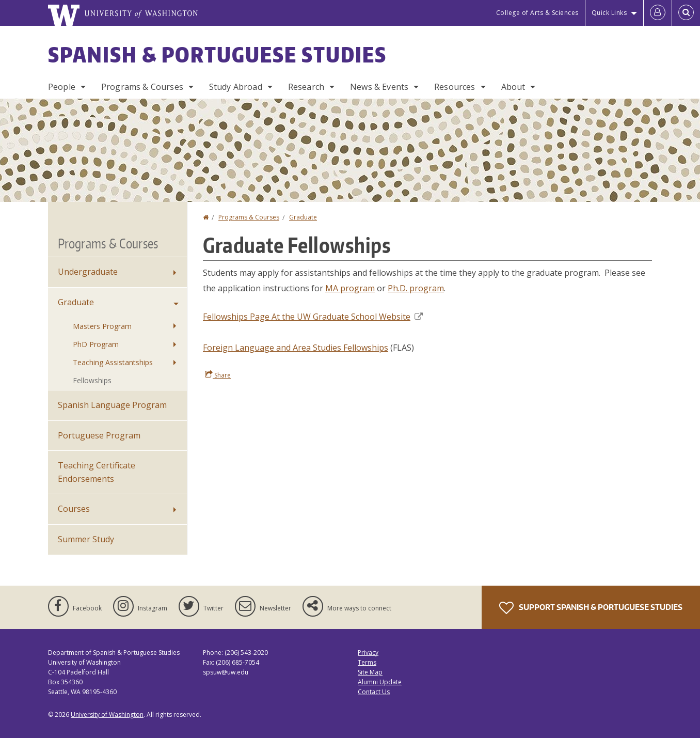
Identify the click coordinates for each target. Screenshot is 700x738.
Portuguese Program (99, 435)
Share (218, 375)
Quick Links (609, 13)
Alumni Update (380, 682)
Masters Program (102, 326)
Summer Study (86, 539)
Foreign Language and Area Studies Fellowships (296, 348)
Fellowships (92, 380)
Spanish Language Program (112, 405)
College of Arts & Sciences (537, 13)
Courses (74, 509)
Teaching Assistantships (113, 362)
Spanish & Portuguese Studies (217, 55)
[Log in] (658, 13)
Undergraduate (88, 272)
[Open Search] (686, 13)
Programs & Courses (142, 87)
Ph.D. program (416, 288)
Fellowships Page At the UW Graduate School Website (313, 317)
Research (306, 87)
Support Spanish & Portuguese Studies (591, 608)
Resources (455, 87)
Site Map (370, 672)
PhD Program (96, 344)
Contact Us (374, 692)
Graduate (303, 217)
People (62, 87)
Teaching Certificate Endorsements (97, 472)
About (513, 87)
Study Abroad (236, 87)
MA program (350, 288)
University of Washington (107, 715)
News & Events (379, 87)
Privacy (368, 653)
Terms (367, 662)
